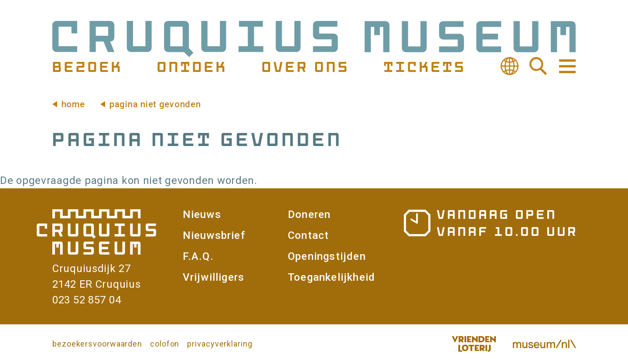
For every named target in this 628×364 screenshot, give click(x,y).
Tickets (424, 66)
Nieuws (202, 214)
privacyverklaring (220, 344)
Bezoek (86, 66)
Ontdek (191, 66)
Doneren (309, 214)
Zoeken (538, 66)
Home (73, 104)
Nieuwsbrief (214, 235)
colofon (165, 344)
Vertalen (509, 66)
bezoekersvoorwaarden (97, 344)
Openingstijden (327, 256)
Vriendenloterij (474, 344)
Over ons (304, 66)
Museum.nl (544, 344)
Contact (308, 235)
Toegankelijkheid (331, 277)
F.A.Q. (198, 256)
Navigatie (567, 66)
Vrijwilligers (214, 277)
